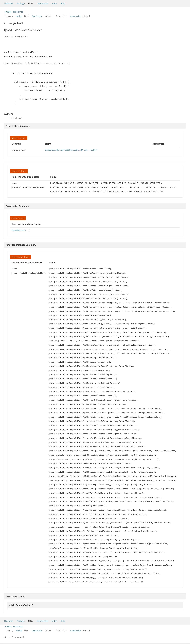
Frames (8, 12)
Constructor (37, 16)
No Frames (18, 12)
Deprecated (42, 3)
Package (21, 3)
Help (63, 3)
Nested (19, 16)
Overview (9, 3)
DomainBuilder (19, 230)
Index (54, 3)
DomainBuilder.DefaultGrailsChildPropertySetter (71, 150)
